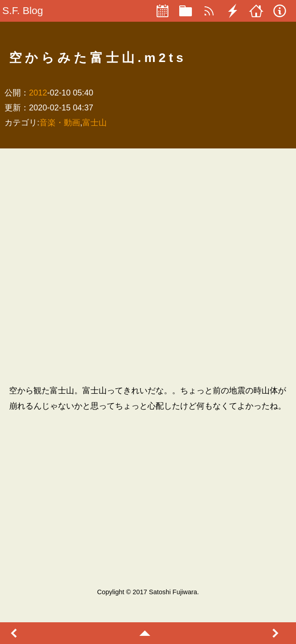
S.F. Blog (23, 11)
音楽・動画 (60, 123)
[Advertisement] (111, 266)
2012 (38, 93)
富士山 (95, 123)
